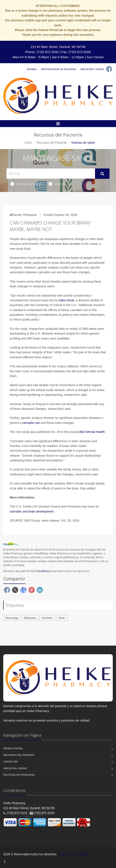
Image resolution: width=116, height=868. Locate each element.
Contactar (10, 762)
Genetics (47, 618)
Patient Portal (13, 748)
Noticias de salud (26, 184)
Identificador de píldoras (59, 69)
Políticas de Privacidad (19, 775)
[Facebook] (109, 69)
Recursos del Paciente (52, 143)
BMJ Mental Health (92, 432)
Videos (57, 184)
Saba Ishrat (66, 300)
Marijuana (30, 618)
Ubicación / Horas (92, 69)
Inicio (28, 143)
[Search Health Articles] (51, 174)
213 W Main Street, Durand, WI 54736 (58, 47)
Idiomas (32, 69)
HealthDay (43, 571)
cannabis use (31, 423)
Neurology (12, 618)
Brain (62, 618)
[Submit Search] (102, 174)
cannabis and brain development (32, 511)
